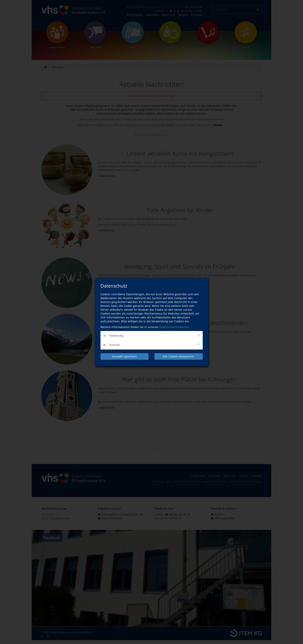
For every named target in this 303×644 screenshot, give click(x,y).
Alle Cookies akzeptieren (178, 356)
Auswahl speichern (124, 356)
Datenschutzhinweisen (174, 327)
